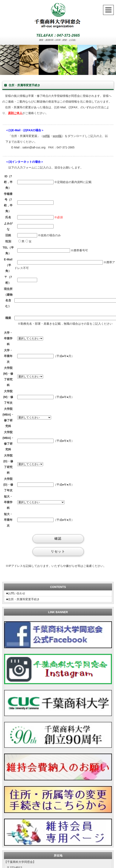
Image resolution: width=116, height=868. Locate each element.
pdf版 (46, 136)
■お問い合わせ (16, 593)
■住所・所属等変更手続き (23, 599)
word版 (57, 136)
